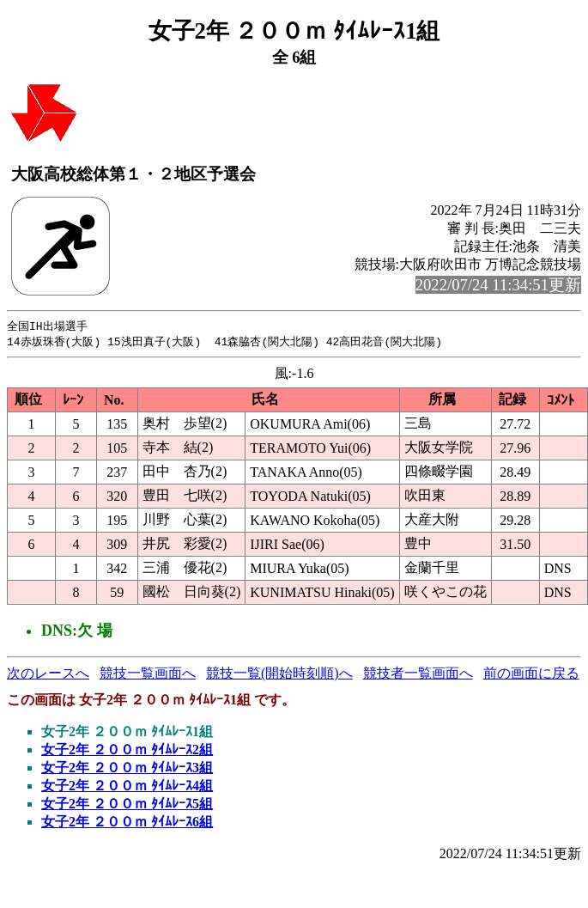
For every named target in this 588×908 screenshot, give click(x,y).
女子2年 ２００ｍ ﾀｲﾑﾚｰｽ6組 (127, 823)
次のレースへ (48, 675)
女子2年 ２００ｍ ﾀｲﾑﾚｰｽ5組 (127, 805)
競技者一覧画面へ (418, 675)
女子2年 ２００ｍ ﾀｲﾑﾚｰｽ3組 (127, 769)
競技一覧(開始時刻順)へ (279, 675)
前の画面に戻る (531, 675)
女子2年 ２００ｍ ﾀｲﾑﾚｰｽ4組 (127, 787)
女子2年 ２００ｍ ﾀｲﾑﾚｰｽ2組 (127, 751)
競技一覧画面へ (148, 675)
